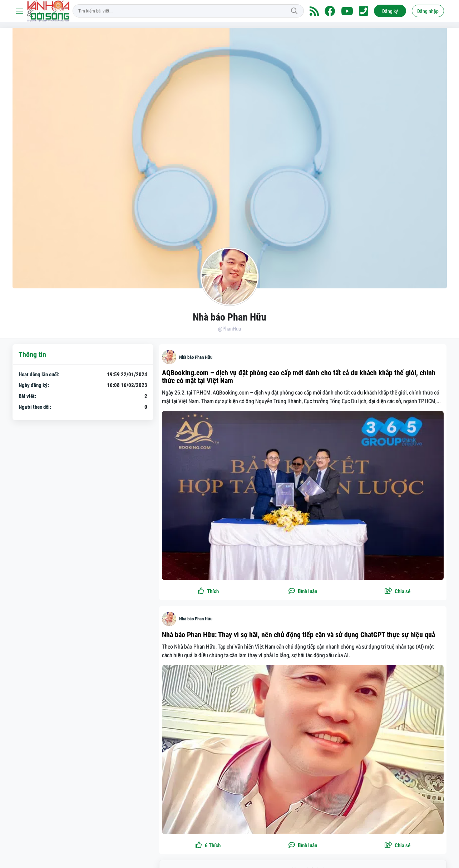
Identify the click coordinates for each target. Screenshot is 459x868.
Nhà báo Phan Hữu (196, 357)
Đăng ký (390, 11)
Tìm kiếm (294, 11)
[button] (398, 592)
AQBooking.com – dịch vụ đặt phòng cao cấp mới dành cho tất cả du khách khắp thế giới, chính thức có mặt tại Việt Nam (299, 377)
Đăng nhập (428, 11)
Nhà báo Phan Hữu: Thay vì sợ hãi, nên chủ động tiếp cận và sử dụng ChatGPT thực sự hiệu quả (298, 635)
